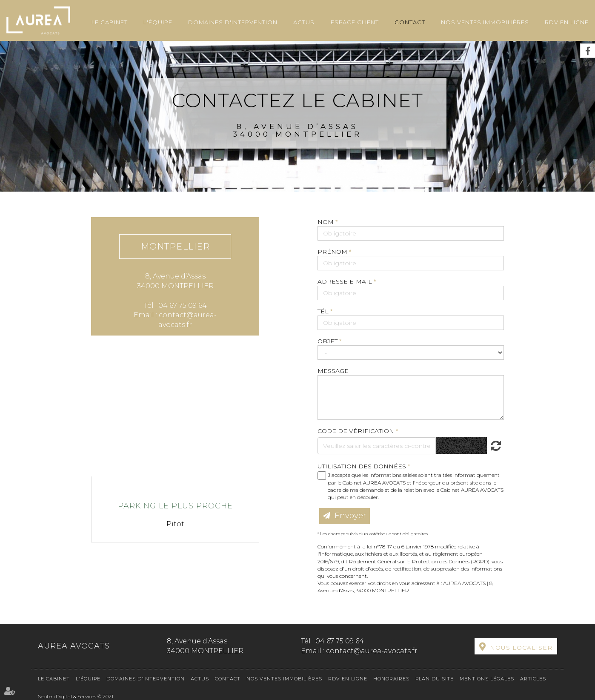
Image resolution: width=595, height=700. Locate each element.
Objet (328, 341)
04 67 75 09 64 (340, 641)
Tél (324, 311)
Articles (533, 679)
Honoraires (391, 679)
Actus (304, 22)
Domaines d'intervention (233, 22)
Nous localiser (521, 648)
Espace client (355, 22)
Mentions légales (487, 679)
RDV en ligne (567, 22)
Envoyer (350, 516)
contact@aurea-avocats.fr (372, 651)
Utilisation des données (362, 466)
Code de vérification (356, 431)
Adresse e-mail (346, 281)
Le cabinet (110, 22)
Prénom (333, 252)
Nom (326, 222)
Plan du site (435, 679)
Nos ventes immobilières (485, 22)
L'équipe (158, 22)
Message (333, 371)
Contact (410, 22)
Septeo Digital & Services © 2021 (76, 696)
